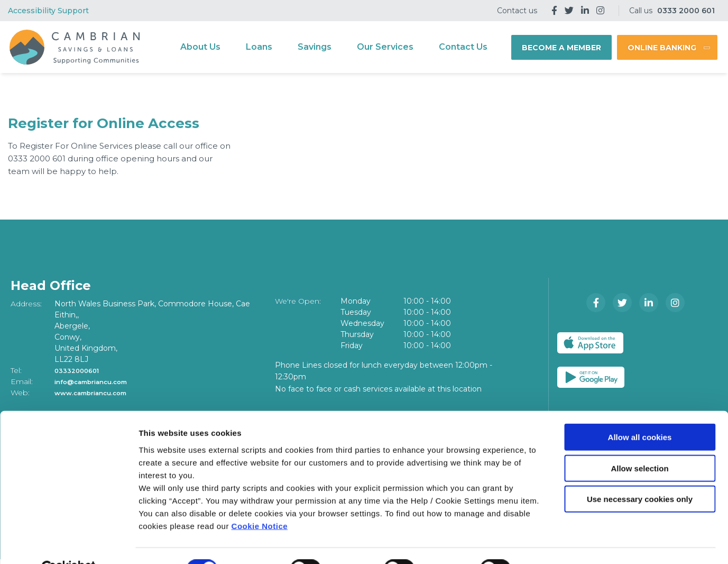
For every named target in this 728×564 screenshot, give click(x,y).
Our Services (385, 47)
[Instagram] (600, 11)
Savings (315, 47)
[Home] (73, 47)
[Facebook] (554, 11)
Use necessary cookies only (640, 474)
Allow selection (639, 443)
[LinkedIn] (585, 11)
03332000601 (81, 370)
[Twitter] (569, 11)
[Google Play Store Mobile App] (680, 343)
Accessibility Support (48, 11)
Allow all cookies (640, 412)
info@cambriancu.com (99, 381)
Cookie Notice (260, 500)
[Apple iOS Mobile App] (597, 343)
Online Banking (662, 48)
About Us (200, 47)
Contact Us (463, 47)
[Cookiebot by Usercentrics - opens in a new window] (68, 543)
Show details (555, 543)
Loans (259, 47)
